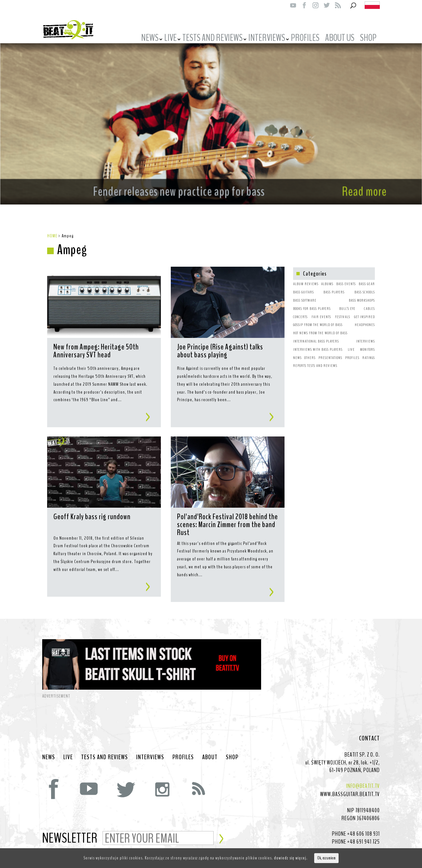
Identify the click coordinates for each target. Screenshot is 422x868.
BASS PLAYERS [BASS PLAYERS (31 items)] (334, 285)
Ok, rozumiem (326, 858)
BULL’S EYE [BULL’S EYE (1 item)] (347, 302)
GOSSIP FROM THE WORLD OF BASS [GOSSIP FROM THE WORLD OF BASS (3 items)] (318, 318)
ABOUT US (340, 39)
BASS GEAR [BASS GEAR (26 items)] (367, 277)
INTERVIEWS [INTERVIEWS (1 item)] (365, 335)
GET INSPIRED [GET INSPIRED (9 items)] (364, 310)
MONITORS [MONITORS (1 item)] (367, 343)
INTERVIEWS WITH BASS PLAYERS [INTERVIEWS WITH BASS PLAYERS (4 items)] (318, 343)
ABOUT (210, 751)
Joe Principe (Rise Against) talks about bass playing (220, 345)
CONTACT (369, 732)
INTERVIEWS (267, 39)
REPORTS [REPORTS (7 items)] (300, 359)
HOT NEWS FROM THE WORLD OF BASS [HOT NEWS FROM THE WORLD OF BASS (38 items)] (320, 326)
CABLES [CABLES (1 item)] (369, 302)
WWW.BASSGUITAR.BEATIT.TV (350, 788)
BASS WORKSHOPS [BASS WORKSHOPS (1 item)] (362, 294)
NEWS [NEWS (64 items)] (297, 351)
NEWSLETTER (70, 832)
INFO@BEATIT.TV (363, 779)
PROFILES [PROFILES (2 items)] (352, 351)
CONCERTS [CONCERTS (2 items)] (300, 310)
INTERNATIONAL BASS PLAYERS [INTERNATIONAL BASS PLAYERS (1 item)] (316, 335)
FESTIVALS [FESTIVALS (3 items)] (343, 310)
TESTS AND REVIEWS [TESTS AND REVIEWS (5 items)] (322, 359)
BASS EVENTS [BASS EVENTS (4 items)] (346, 277)
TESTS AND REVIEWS (212, 39)
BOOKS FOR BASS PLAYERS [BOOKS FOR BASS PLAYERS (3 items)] (312, 302)
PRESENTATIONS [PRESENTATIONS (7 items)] (330, 351)
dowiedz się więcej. (291, 858)
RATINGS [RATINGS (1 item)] (369, 351)
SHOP (368, 39)
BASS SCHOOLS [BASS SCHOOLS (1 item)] (365, 285)
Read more (355, 181)
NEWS (150, 39)
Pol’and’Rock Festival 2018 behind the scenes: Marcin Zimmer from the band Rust (227, 518)
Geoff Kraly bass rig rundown (92, 511)
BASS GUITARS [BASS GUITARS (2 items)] (303, 285)
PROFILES (305, 39)
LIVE (170, 39)
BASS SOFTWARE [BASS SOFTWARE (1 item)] (305, 294)
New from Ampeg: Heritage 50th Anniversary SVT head (96, 345)
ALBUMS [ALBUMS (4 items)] (327, 277)
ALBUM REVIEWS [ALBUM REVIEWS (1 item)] (306, 277)
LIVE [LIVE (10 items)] (351, 343)
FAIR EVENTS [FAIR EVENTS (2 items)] (321, 310)
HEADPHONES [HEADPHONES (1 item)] (365, 318)
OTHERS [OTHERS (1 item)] (310, 351)
